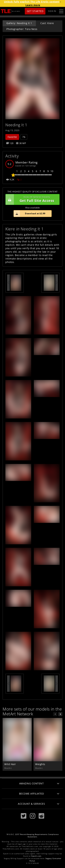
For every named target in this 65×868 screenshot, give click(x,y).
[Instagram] (33, 816)
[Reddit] (41, 816)
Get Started (35, 11)
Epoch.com (36, 856)
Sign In (52, 11)
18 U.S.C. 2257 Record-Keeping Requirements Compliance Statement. (33, 836)
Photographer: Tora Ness (22, 29)
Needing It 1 (16, 125)
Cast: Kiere (47, 23)
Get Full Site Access (32, 199)
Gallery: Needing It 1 (19, 23)
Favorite (12, 137)
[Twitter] (24, 816)
